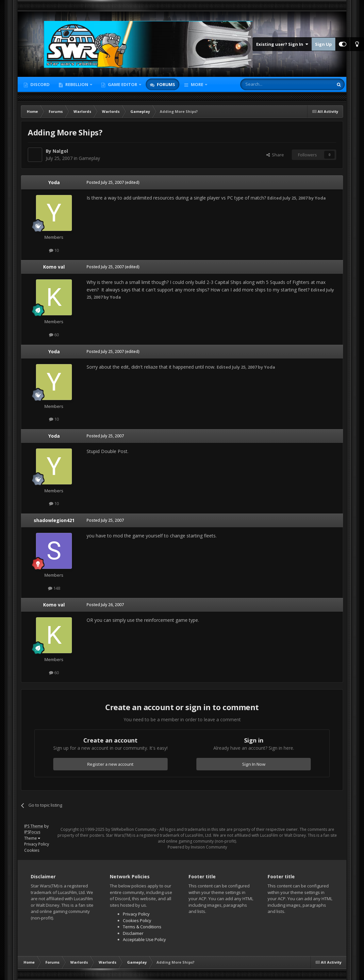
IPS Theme (34, 826)
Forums (165, 84)
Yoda (54, 182)
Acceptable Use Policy (144, 939)
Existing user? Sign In (282, 44)
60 (54, 335)
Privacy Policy (37, 844)
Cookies (32, 850)
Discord (40, 84)
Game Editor (123, 84)
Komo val (54, 267)
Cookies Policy (137, 920)
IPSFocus (32, 832)
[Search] (271, 84)
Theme (32, 838)
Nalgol (60, 151)
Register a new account (110, 764)
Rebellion (77, 84)
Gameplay (89, 158)
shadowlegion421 (54, 520)
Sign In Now (254, 764)
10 (54, 250)
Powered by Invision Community (197, 847)
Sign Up (323, 44)
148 (54, 588)
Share (275, 155)
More (197, 84)
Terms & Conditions (142, 927)
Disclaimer (133, 933)
